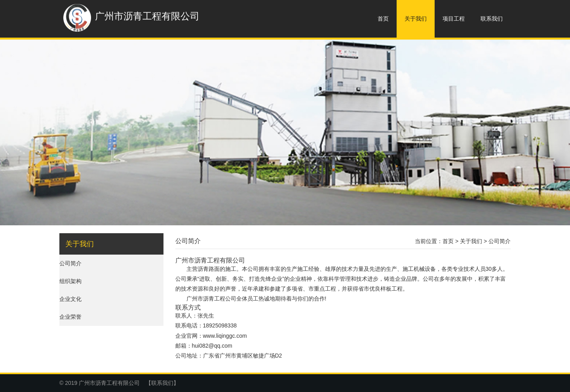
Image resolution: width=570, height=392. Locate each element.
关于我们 (416, 19)
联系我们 (492, 19)
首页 (383, 19)
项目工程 (454, 19)
